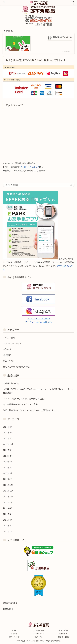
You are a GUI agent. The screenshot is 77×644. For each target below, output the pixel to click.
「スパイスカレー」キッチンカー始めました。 (24, 399)
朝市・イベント (14, 637)
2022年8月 (8, 456)
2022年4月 (8, 473)
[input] (38, 185)
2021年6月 (8, 508)
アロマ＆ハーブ (39, 634)
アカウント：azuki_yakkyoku (38, 322)
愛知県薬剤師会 (10, 603)
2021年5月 (8, 514)
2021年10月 (8, 497)
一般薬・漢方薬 (63, 630)
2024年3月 (8, 433)
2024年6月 (8, 427)
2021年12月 (8, 485)
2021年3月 (8, 526)
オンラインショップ (12, 344)
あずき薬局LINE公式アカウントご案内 (20, 404)
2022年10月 (8, 444)
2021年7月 (8, 502)
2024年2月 (8, 439)
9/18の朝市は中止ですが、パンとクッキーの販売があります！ (31, 410)
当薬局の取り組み (11, 383)
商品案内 (7, 355)
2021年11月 (8, 491)
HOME (14, 630)
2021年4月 (8, 520)
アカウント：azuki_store (38, 319)
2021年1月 (8, 532)
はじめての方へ (39, 630)
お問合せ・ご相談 (63, 637)
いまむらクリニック (30, 167)
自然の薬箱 (8, 609)
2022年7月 (8, 462)
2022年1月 (8, 479)
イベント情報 (9, 338)
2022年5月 (8, 468)
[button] (71, 185)
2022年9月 (8, 450)
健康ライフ (63, 634)
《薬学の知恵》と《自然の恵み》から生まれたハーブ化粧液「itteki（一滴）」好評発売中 (38, 391)
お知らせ (7, 349)
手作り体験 (39, 637)
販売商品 (14, 634)
